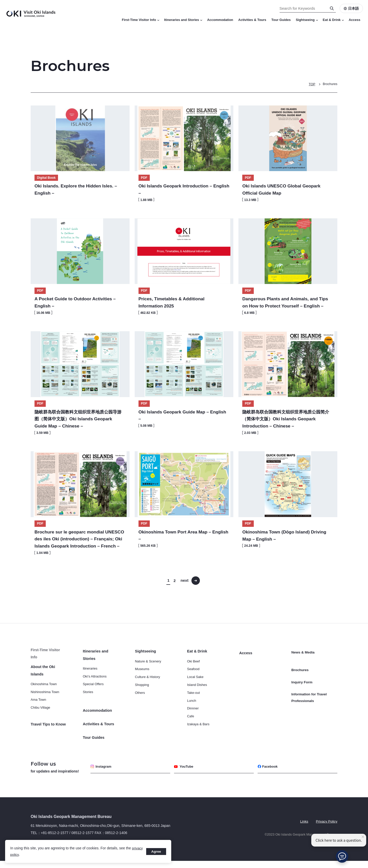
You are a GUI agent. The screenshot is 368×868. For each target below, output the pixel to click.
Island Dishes (197, 700)
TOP (311, 84)
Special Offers (93, 699)
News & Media (303, 667)
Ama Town (38, 708)
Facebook (269, 774)
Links (303, 828)
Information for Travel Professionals (310, 702)
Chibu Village (40, 715)
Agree (156, 851)
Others (140, 708)
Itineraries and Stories (183, 20)
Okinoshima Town (44, 692)
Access (354, 20)
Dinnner (193, 723)
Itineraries (90, 683)
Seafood (193, 684)
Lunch (192, 716)
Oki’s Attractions (95, 691)
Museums (142, 684)
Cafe (191, 731)
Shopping (142, 700)
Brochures (330, 84)
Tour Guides (281, 20)
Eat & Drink (333, 20)
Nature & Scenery (148, 676)
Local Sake (195, 692)
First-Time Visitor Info (141, 20)
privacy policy (21, 854)
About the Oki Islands (49, 682)
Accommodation (220, 20)
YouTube (185, 774)
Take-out (193, 708)
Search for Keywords (0, 0)
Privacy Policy (326, 828)
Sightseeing (307, 20)
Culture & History (147, 692)
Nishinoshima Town (45, 700)
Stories (88, 707)
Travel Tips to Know (48, 732)
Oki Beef (193, 676)
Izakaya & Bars (198, 739)
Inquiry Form (302, 688)
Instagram (102, 774)
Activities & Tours (252, 20)
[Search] (332, 8)
